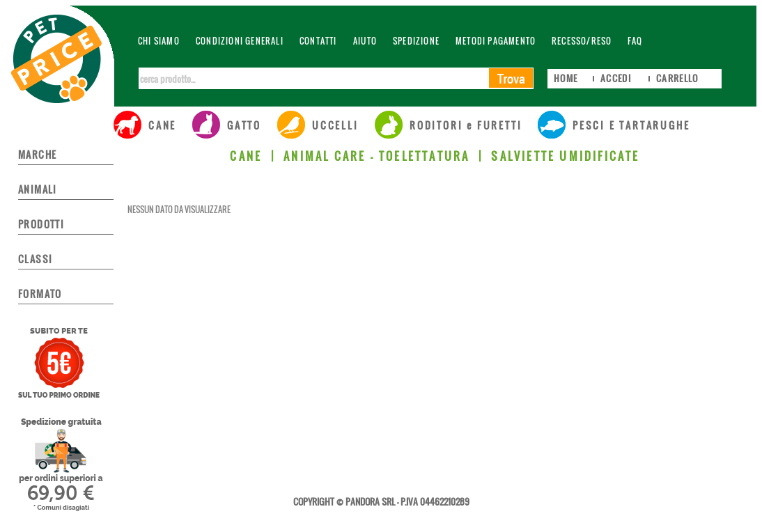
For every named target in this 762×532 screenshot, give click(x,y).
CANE (246, 156)
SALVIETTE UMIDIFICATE (565, 156)
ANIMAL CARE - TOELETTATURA (376, 156)
